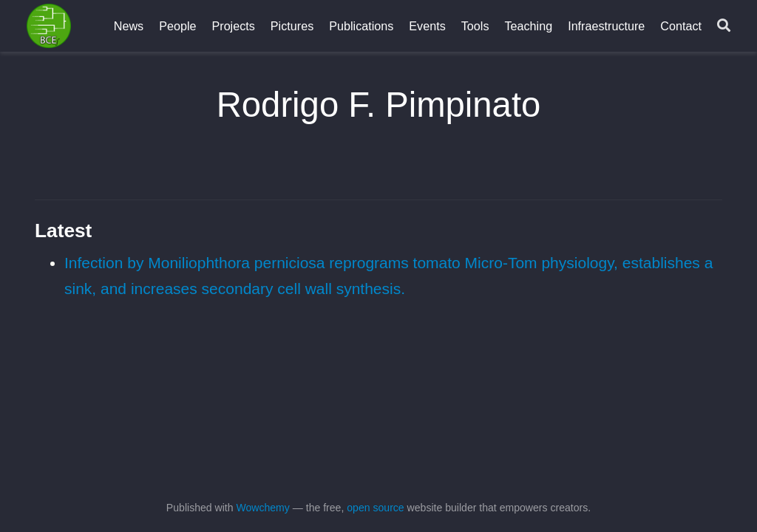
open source (375, 508)
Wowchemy (262, 508)
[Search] (724, 26)
